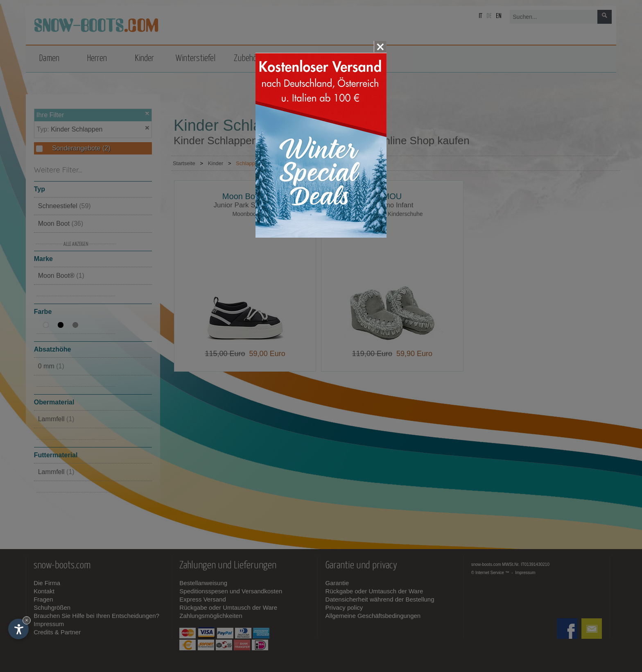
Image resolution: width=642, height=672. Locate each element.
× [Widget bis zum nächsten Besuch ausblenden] (27, 620)
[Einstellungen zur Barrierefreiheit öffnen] (18, 629)
